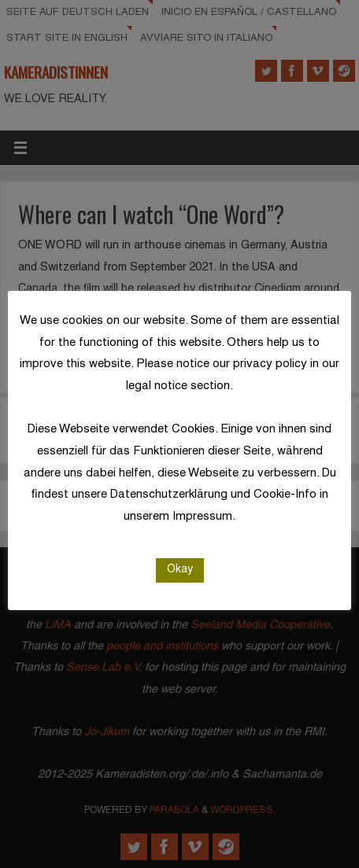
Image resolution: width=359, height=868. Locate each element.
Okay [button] (180, 570)
